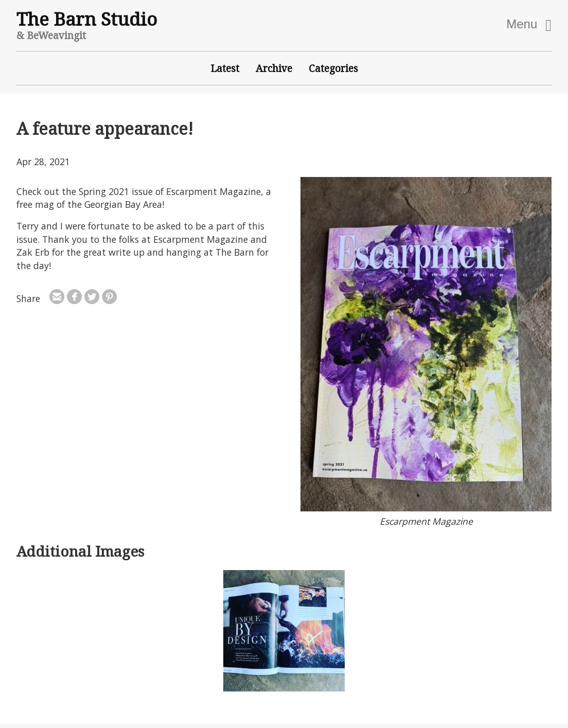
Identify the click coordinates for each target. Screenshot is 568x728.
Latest (225, 68)
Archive (274, 68)
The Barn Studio (87, 19)
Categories (333, 68)
